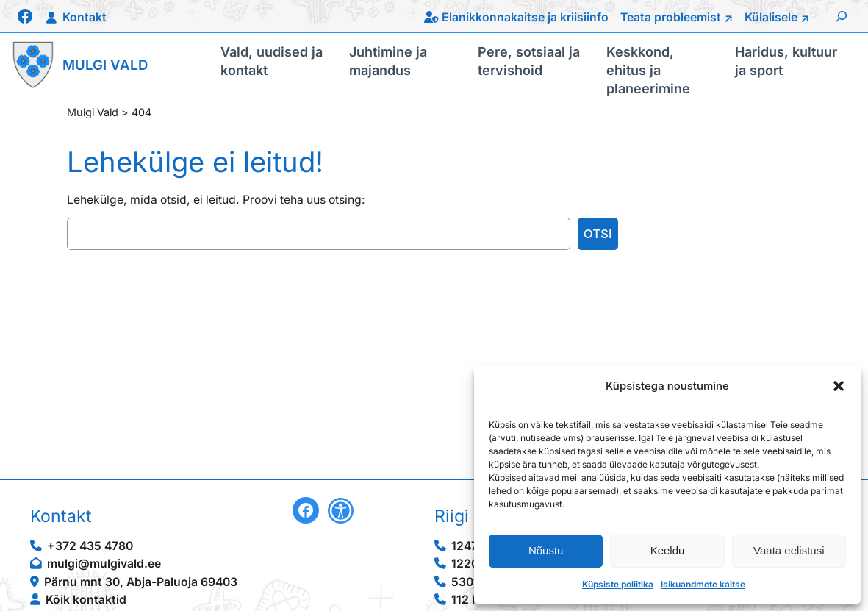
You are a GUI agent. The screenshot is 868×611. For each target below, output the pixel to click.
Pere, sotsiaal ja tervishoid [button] (529, 60)
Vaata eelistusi (789, 550)
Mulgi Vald (105, 65)
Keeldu (668, 550)
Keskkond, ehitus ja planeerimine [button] (648, 65)
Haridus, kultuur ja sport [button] (786, 60)
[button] (839, 386)
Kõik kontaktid (86, 600)
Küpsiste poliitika (618, 584)
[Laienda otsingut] (842, 16)
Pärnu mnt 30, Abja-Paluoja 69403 (141, 582)
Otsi (598, 234)
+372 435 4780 (90, 546)
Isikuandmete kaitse (703, 584)
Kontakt (85, 17)
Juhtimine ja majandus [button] (388, 60)
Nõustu (546, 550)
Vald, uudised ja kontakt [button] (272, 60)
